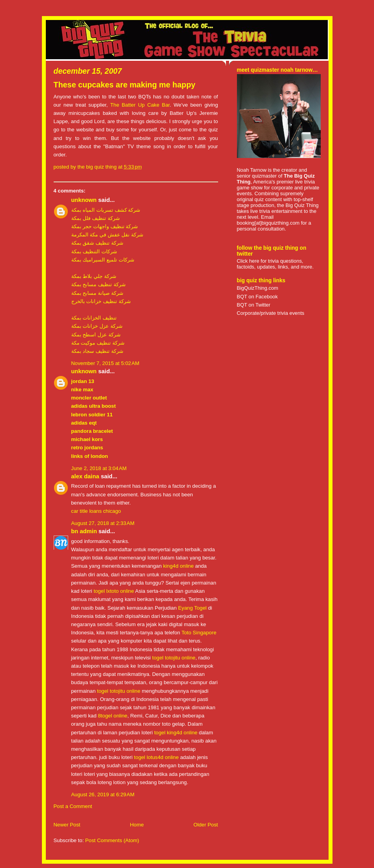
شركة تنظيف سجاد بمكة (97, 351)
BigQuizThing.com (258, 288)
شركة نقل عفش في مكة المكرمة (107, 235)
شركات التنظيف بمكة (94, 252)
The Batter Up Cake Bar (140, 105)
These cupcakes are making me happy (125, 85)
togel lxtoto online (114, 591)
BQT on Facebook (257, 297)
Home (137, 825)
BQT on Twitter (254, 305)
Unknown (84, 200)
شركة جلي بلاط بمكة (94, 276)
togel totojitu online (174, 658)
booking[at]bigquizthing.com (268, 223)
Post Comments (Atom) (112, 840)
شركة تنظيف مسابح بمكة (98, 284)
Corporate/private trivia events (271, 313)
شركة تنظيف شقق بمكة (97, 243)
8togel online (113, 716)
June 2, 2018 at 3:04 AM (99, 468)
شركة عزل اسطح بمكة (96, 335)
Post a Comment (73, 806)
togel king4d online (176, 733)
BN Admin (84, 531)
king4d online (178, 566)
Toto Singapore (199, 633)
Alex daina (85, 476)
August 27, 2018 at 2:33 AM (103, 523)
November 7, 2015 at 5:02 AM (105, 363)
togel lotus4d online (156, 757)
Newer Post (67, 825)
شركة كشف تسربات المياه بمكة (106, 210)
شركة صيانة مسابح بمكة (97, 293)
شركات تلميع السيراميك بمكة (103, 260)
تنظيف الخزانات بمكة (94, 318)
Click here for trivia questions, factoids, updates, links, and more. (275, 264)
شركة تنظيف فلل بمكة (96, 218)
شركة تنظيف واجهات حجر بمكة (105, 226)
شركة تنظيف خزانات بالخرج (101, 301)
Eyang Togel (192, 608)
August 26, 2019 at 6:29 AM (103, 794)
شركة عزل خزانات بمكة (97, 326)
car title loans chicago (96, 511)
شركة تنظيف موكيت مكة (98, 343)
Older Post (206, 825)
